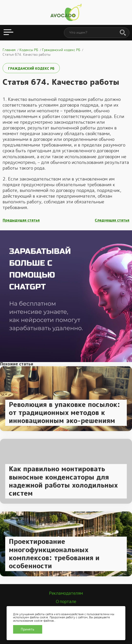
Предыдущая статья (21, 220)
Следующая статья (112, 220)
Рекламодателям (66, 593)
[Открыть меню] (8, 33)
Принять (28, 629)
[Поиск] (123, 33)
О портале (66, 602)
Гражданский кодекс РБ (31, 69)
